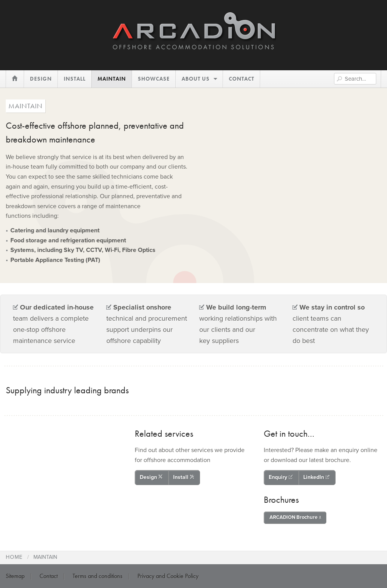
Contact (49, 576)
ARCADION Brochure (295, 517)
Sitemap (15, 576)
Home (14, 557)
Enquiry (281, 477)
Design (151, 477)
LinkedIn (317, 477)
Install (184, 477)
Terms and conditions (98, 576)
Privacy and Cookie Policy (168, 576)
